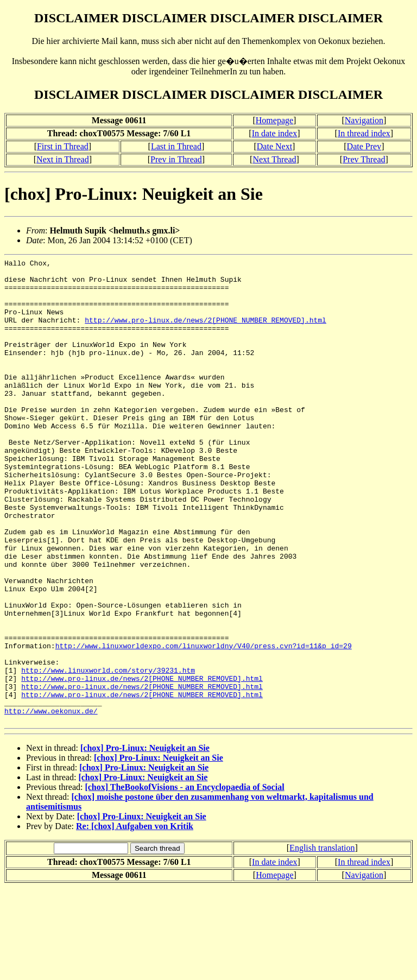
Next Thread (274, 159)
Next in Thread (63, 159)
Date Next (274, 146)
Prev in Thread (176, 159)
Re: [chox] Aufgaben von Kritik (135, 919)
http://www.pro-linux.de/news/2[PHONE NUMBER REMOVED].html (206, 333)
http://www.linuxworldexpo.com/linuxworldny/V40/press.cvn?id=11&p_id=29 (204, 724)
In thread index (364, 133)
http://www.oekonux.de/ (51, 802)
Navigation (364, 120)
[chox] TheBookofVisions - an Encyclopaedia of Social (184, 880)
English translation (322, 941)
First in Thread (63, 146)
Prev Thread (364, 159)
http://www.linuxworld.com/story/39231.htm (108, 753)
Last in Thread (176, 146)
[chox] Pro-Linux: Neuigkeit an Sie (145, 841)
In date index (275, 133)
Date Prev (364, 146)
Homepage (274, 120)
